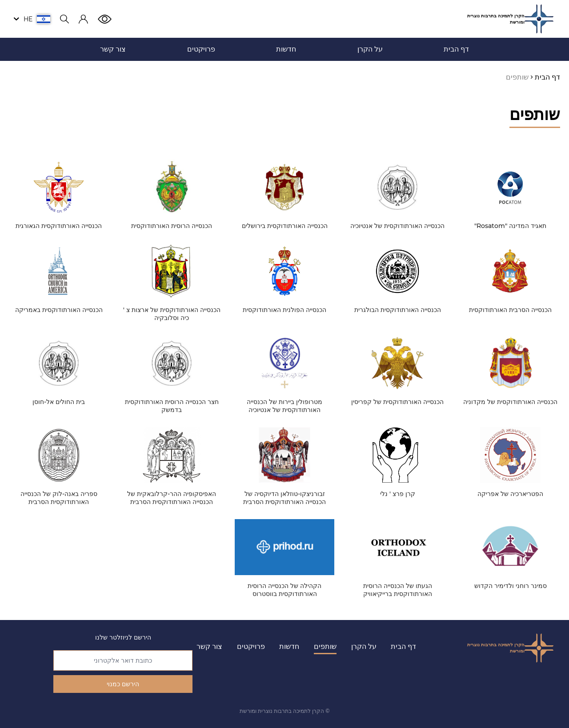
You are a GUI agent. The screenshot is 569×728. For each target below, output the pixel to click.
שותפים (325, 646)
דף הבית (403, 646)
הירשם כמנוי (123, 684)
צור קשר (209, 646)
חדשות (289, 646)
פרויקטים (251, 646)
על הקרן (364, 646)
